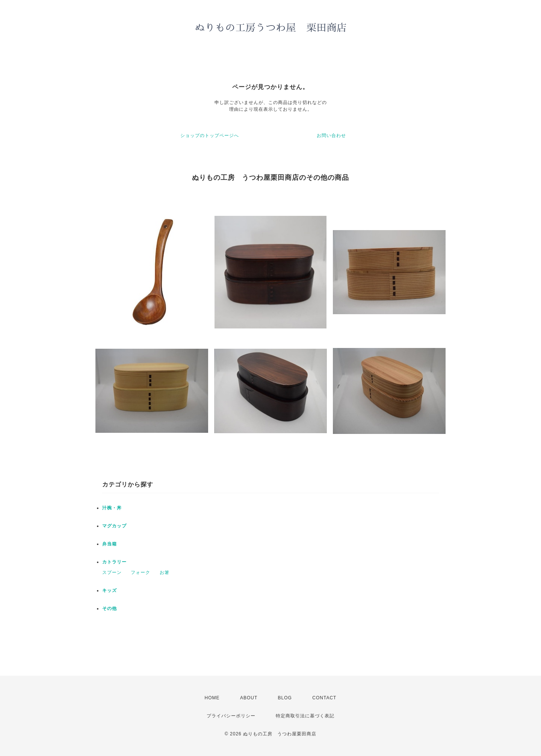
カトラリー (114, 562)
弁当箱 (110, 544)
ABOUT (249, 698)
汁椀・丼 (112, 508)
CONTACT (324, 698)
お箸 (165, 572)
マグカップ (114, 526)
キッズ (110, 590)
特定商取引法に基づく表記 (305, 716)
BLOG (285, 698)
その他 (110, 608)
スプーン (112, 572)
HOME (212, 698)
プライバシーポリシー (231, 716)
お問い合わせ (331, 136)
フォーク (141, 572)
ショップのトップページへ (210, 136)
